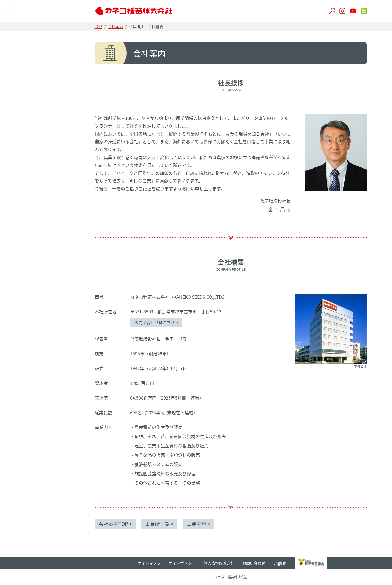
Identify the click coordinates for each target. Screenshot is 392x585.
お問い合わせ (255, 563)
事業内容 (18, 87)
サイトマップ (150, 563)
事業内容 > (200, 524)
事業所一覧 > (160, 524)
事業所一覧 (20, 73)
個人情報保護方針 (220, 563)
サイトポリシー (183, 563)
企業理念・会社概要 (29, 59)
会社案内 (116, 26)
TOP (15, 30)
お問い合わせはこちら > (157, 322)
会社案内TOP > (116, 524)
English (281, 563)
